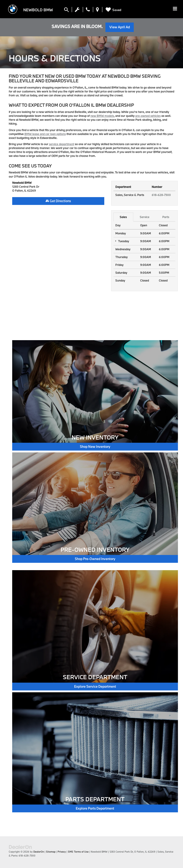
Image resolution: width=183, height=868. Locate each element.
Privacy (62, 852)
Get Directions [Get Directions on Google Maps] (58, 201)
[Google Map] (58, 268)
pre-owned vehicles (148, 116)
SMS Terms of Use (78, 852)
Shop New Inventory (95, 447)
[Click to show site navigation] (175, 9)
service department (62, 144)
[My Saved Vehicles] (113, 10)
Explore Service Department (95, 686)
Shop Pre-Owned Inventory (95, 559)
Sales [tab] (123, 217)
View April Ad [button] (120, 27)
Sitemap (51, 852)
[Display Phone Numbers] (88, 11)
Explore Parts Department (95, 808)
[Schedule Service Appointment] (77, 11)
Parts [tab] (166, 217)
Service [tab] (145, 217)
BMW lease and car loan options (45, 134)
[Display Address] (97, 11)
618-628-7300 (161, 195)
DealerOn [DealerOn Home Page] (39, 852)
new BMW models (102, 116)
